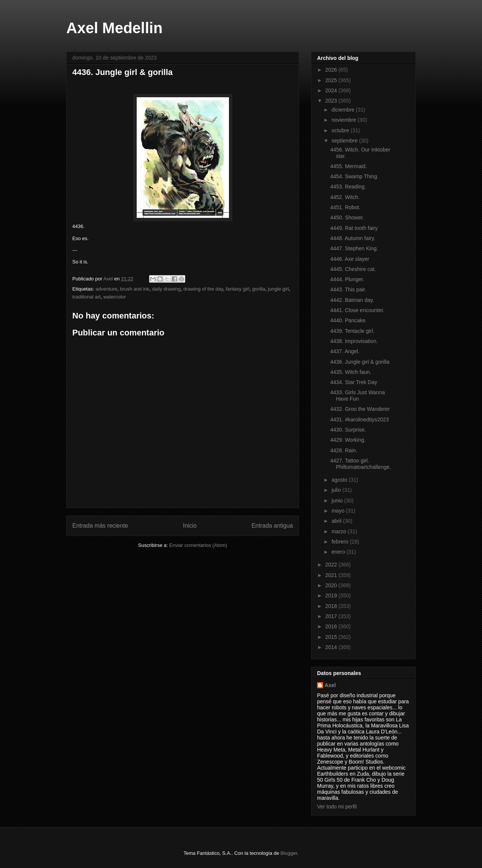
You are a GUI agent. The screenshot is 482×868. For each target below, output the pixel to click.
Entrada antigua (272, 526)
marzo (339, 531)
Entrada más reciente (100, 526)
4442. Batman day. (352, 300)
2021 (332, 575)
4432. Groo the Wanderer (360, 409)
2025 (332, 80)
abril (337, 521)
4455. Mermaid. (349, 166)
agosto (340, 480)
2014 (332, 647)
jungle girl (278, 289)
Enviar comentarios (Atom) (198, 545)
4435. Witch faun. (351, 372)
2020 (332, 585)
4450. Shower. (347, 217)
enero (339, 552)
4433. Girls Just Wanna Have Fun (358, 396)
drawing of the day (203, 289)
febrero (340, 542)
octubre (341, 130)
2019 (332, 596)
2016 (332, 626)
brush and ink (135, 289)
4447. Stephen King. (354, 248)
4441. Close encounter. (357, 310)
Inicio (190, 526)
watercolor (114, 297)
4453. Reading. (348, 187)
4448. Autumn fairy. (353, 238)
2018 (332, 606)
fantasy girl (237, 289)
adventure (106, 289)
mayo (339, 511)
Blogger (289, 853)
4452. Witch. (345, 197)
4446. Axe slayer (350, 259)
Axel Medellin (114, 28)
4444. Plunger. (347, 279)
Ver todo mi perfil (337, 807)
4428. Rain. (344, 450)
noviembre (344, 120)
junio (338, 501)
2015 (332, 637)
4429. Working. (348, 440)
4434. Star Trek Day (354, 382)
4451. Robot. (345, 207)
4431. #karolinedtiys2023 (360, 419)
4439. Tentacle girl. (352, 331)
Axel (330, 685)
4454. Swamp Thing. (354, 176)
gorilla (259, 289)
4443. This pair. (348, 289)
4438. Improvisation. (354, 341)
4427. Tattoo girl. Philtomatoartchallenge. (361, 464)
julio (337, 490)
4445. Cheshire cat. (353, 269)
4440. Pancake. (349, 320)
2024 (332, 90)
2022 (332, 565)
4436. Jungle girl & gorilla (360, 362)
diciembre (344, 110)
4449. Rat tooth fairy (354, 228)
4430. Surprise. (348, 430)
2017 (332, 616)
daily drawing (166, 289)
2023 (332, 101)
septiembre (345, 141)
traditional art (86, 297)
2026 (332, 70)
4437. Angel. (345, 351)
